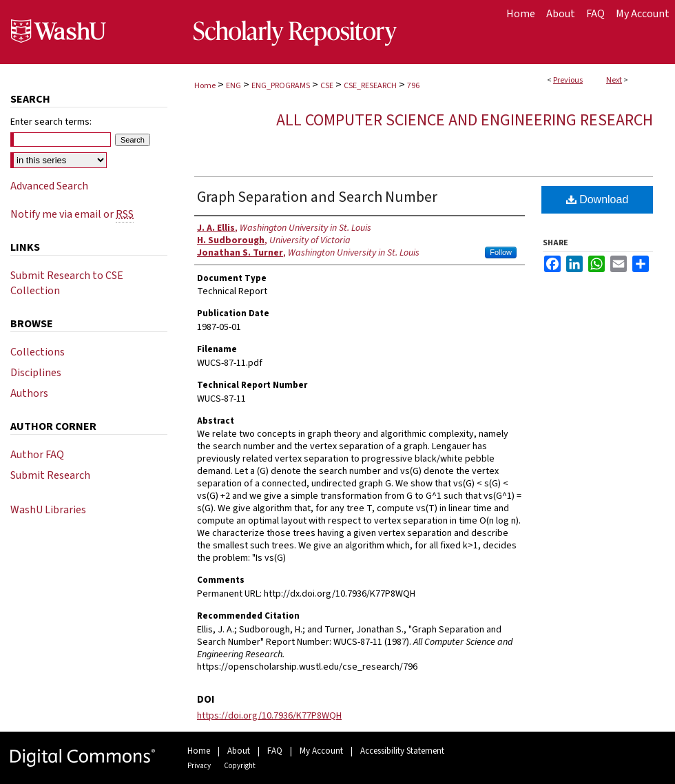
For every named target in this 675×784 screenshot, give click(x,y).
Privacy (199, 766)
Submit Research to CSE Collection (67, 283)
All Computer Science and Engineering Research (465, 120)
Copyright (240, 766)
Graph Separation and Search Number (317, 197)
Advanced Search (49, 186)
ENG (233, 86)
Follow (501, 252)
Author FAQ (37, 455)
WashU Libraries (48, 510)
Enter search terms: (51, 122)
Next (614, 80)
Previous (568, 80)
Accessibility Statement (402, 751)
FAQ (275, 751)
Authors (29, 393)
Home (205, 86)
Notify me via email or (72, 214)
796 (413, 86)
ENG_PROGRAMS (281, 86)
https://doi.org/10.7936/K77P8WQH (269, 716)
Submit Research (50, 475)
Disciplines (36, 373)
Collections (38, 352)
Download (598, 199)
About (239, 751)
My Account (321, 751)
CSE (327, 86)
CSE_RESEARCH (370, 86)
